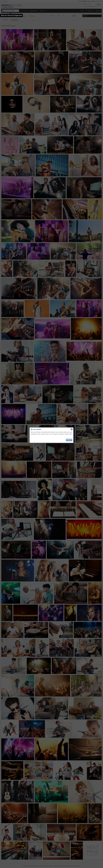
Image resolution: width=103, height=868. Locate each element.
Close (69, 440)
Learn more (68, 434)
